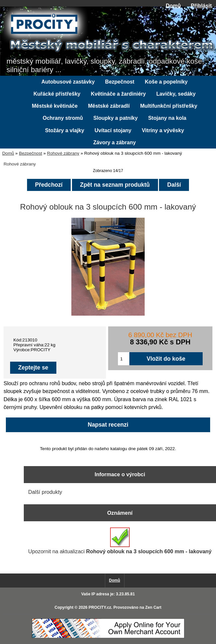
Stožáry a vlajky (65, 130)
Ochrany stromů (63, 118)
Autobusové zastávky (68, 82)
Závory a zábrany (115, 142)
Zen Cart (153, 607)
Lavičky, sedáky (176, 94)
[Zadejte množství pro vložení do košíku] (124, 359)
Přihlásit (201, 6)
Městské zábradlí (109, 106)
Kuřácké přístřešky (57, 94)
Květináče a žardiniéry (118, 94)
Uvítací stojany (113, 130)
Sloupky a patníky (116, 118)
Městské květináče (55, 106)
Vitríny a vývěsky (163, 130)
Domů (173, 6)
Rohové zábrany (63, 153)
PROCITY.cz (100, 607)
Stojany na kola (167, 118)
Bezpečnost (30, 153)
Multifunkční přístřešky (169, 106)
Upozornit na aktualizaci (120, 541)
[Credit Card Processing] (108, 637)
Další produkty (45, 492)
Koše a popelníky (166, 82)
